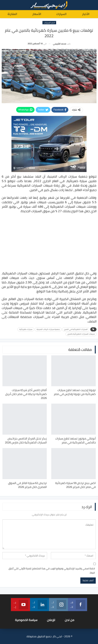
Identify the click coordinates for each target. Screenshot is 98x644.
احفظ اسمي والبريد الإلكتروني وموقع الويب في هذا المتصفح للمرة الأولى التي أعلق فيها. (52, 571)
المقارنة (12, 14)
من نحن (69, 620)
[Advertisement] (49, 243)
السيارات (61, 14)
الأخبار (86, 14)
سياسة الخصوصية (26, 620)
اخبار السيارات (49, 23)
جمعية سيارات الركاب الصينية (48, 329)
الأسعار (37, 14)
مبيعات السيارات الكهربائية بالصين (81, 334)
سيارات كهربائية (26, 329)
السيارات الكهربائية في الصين (76, 329)
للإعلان (51, 620)
